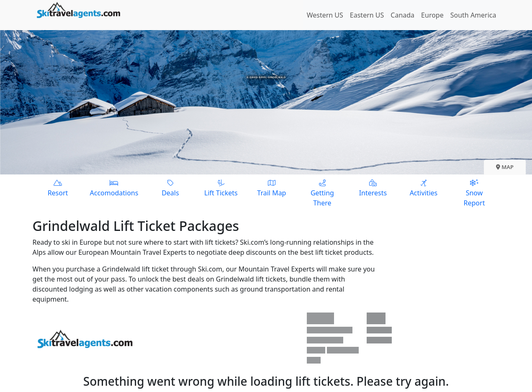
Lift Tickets (221, 188)
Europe (432, 15)
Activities (423, 188)
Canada (402, 15)
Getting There (322, 193)
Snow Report (474, 193)
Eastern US (367, 15)
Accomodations (114, 188)
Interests (373, 188)
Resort (58, 188)
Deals (170, 188)
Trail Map (271, 188)
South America (473, 15)
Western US (325, 15)
